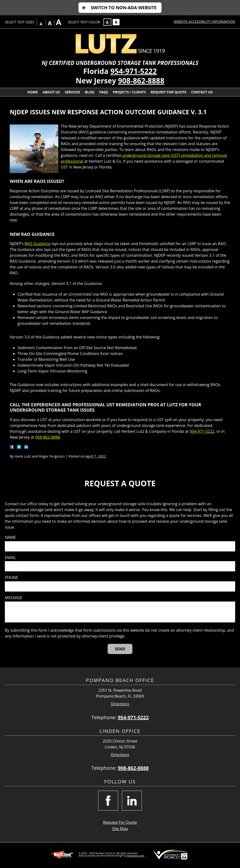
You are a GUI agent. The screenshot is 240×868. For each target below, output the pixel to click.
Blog (90, 92)
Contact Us (202, 92)
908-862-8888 (141, 81)
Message (13, 598)
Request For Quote (168, 92)
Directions (120, 704)
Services (73, 92)
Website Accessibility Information (204, 22)
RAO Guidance (38, 244)
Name (10, 537)
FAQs (103, 92)
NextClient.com (135, 856)
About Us (51, 92)
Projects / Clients (129, 92)
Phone (12, 578)
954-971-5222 (134, 71)
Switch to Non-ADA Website (124, 8)
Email (10, 558)
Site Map (120, 829)
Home (33, 92)
